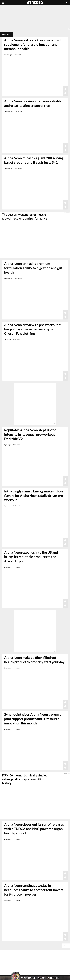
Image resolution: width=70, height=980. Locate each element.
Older (66, 946)
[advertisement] (35, 17)
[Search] (67, 3)
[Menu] (3, 3)
